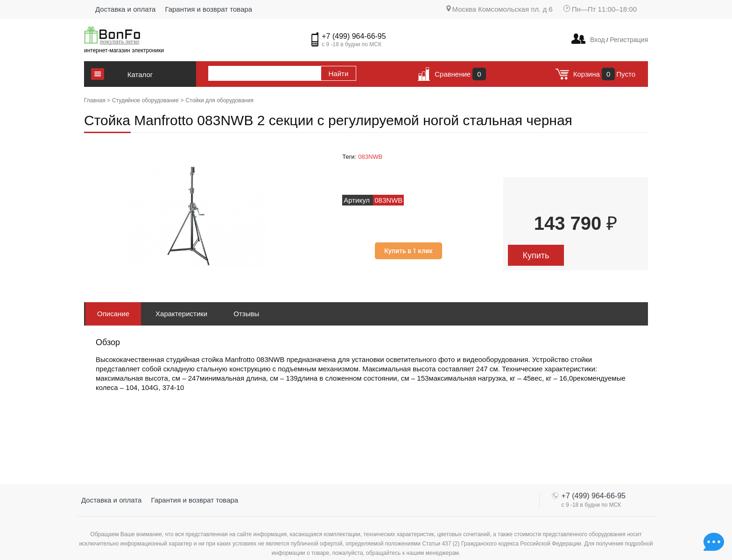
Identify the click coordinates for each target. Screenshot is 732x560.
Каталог (140, 74)
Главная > (97, 100)
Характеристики (181, 314)
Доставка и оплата (125, 9)
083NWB (370, 157)
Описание (113, 314)
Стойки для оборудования (220, 100)
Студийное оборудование (145, 100)
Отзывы (246, 314)
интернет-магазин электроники (124, 50)
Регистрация (628, 40)
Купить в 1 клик (408, 251)
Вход (598, 40)
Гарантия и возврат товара (208, 9)
